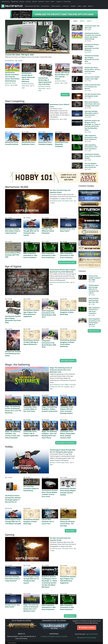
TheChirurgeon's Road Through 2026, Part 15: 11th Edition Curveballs (13, 522)
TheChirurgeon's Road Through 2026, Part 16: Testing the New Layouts (94, 289)
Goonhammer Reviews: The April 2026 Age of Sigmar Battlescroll (31, 342)
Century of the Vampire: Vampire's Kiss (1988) (95, 278)
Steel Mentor (10, 61)
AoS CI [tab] (89, 21)
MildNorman (55, 119)
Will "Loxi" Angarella (64, 387)
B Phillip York (54, 387)
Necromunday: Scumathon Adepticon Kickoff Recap (31, 488)
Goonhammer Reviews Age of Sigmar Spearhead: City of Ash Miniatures (28, 77)
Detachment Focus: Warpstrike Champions (62, 144)
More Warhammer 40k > (67, 262)
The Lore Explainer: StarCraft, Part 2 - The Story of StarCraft (91, 165)
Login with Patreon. (92, 634)
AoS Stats (28, 1)
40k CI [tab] (82, 21)
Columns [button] (65, 6)
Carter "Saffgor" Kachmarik (68, 385)
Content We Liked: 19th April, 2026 (19, 55)
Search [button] (90, 6)
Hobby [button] (73, 6)
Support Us (59, 1)
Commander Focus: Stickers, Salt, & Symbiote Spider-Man (31, 434)
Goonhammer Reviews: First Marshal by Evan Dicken (13, 354)
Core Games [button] (45, 6)
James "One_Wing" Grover (65, 201)
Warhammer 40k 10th (32, 6)
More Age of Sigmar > (68, 361)
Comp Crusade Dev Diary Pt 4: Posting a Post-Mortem (92, 87)
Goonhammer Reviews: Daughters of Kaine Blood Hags (68, 312)
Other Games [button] (56, 6)
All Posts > (65, 95)
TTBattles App (15, 1)
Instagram (52, 636)
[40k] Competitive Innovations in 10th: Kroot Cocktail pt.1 (67, 255)
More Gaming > (70, 616)
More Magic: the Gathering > (66, 443)
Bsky (59, 636)
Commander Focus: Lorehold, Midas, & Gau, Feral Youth (30, 409)
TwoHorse (54, 201)
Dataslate (34, 1)
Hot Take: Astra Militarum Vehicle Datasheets (48, 231)
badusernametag (28, 84)
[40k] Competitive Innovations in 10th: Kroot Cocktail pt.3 (91, 137)
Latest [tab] (75, 21)
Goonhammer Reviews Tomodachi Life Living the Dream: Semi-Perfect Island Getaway (12, 77)
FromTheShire (55, 385)
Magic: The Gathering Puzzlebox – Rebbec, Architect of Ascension (50, 409)
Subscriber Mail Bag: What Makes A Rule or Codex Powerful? (92, 113)
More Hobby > (71, 531)
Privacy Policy (67, 1)
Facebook (44, 636)
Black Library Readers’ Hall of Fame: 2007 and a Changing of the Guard (92, 104)
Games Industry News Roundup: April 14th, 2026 (13, 255)
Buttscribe (41, 1)
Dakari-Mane (25, 86)
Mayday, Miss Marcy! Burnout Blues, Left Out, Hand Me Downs (92, 69)
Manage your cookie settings (87, 638)
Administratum (6, 1)
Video (79, 6)
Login (85, 6)
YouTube (64, 636)
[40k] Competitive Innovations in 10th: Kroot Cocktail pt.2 (91, 147)
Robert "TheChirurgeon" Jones (60, 462)
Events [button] (52, 1)
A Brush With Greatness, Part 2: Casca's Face (48, 522)
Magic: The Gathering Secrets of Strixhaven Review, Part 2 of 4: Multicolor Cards (61, 370)
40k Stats (22, 1)
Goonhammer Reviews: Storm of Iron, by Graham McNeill (93, 156)
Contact (47, 1)
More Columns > (94, 331)
